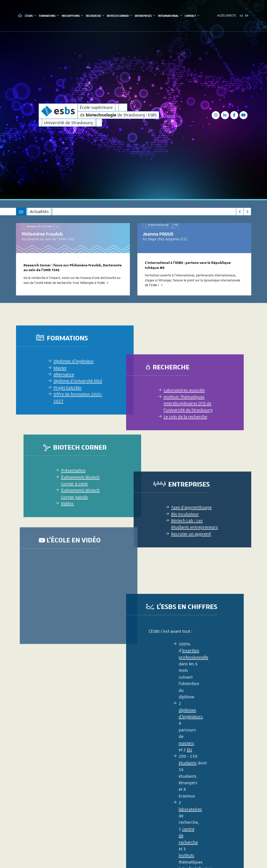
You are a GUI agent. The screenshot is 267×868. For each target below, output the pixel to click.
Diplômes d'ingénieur (74, 420)
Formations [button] (49, 16)
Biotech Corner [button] (120, 16)
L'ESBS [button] (31, 16)
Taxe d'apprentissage (191, 557)
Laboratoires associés (184, 440)
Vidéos (67, 558)
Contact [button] (192, 16)
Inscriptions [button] (73, 16)
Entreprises (189, 534)
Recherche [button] (95, 16)
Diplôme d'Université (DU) (78, 440)
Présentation (73, 525)
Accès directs (227, 16)
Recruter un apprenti (191, 584)
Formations (67, 396)
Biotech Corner (80, 501)
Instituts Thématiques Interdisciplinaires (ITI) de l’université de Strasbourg (188, 453)
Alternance (64, 433)
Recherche (171, 417)
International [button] (170, 16)
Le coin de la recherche (185, 467)
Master (60, 427)
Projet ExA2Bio (68, 446)
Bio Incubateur (185, 564)
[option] (73, 259)
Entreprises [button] (145, 16)
